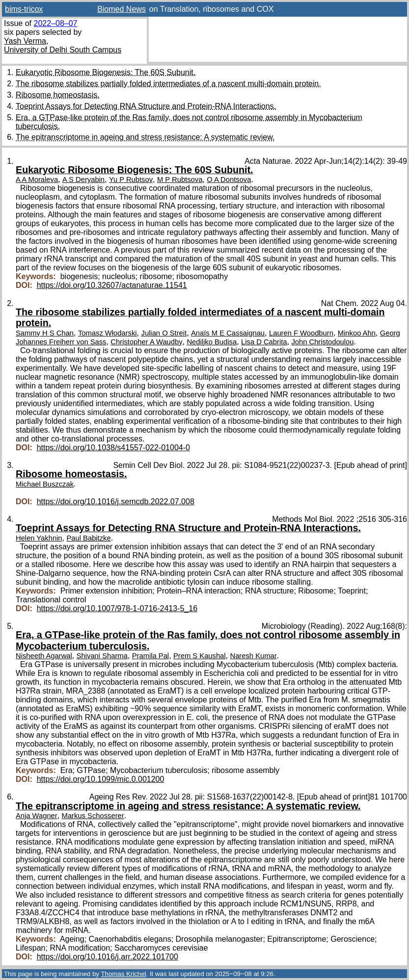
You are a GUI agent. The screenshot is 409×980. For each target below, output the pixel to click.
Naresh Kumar (253, 656)
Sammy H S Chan (45, 333)
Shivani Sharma (102, 656)
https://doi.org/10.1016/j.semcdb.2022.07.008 (116, 502)
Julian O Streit (164, 333)
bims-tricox (24, 9)
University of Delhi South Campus (63, 50)
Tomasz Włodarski (108, 333)
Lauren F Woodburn (301, 333)
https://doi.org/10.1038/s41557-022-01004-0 (113, 448)
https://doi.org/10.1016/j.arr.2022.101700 (108, 957)
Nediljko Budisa (212, 342)
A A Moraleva (37, 180)
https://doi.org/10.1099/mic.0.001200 (101, 779)
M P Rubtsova (180, 180)
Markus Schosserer (93, 816)
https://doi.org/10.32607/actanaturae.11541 (112, 285)
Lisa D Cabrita (264, 342)
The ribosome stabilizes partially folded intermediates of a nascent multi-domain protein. (168, 84)
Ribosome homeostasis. (58, 95)
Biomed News (122, 9)
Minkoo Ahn (357, 333)
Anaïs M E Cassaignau (228, 333)
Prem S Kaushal (200, 656)
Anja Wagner (37, 816)
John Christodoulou (322, 342)
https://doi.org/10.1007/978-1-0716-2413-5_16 (117, 608)
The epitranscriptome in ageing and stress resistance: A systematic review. (145, 137)
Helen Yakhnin (39, 538)
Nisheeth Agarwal (44, 656)
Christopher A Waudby (146, 342)
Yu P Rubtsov (131, 180)
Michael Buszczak (45, 484)
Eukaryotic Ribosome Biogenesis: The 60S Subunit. (106, 72)
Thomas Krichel (123, 974)
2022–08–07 (55, 23)
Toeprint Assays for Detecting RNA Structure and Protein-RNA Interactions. (146, 106)
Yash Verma (25, 41)
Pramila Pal (150, 656)
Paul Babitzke (88, 538)
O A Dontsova (229, 180)
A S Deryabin (83, 180)
